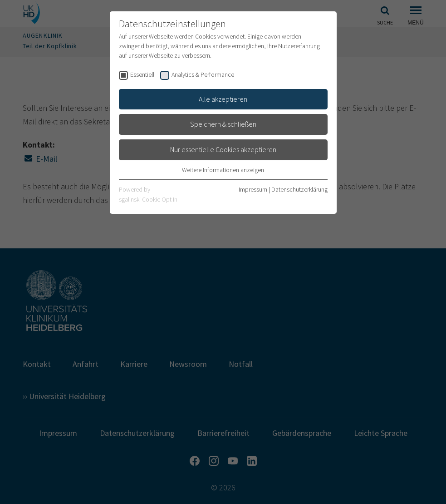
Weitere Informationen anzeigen (223, 170)
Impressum (253, 189)
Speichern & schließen (223, 124)
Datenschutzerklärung (299, 189)
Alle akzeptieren (223, 99)
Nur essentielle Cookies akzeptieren (223, 149)
